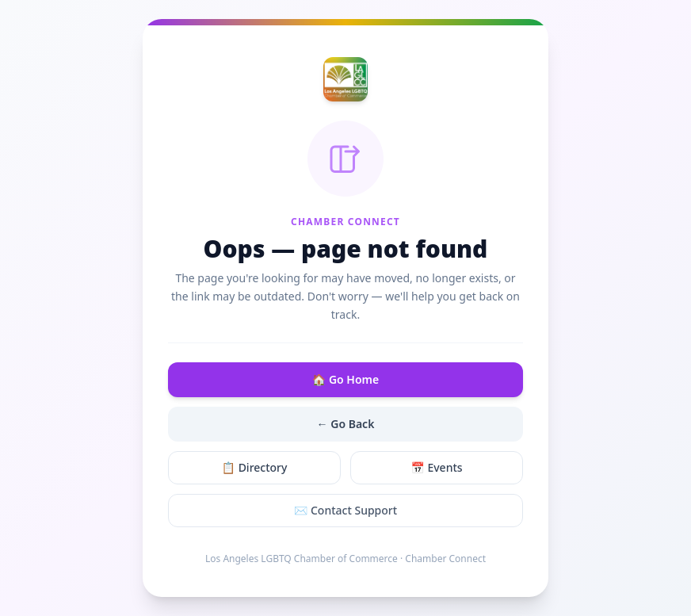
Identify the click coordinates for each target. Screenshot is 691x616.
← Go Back (346, 424)
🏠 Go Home (345, 379)
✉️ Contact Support (345, 510)
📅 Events (436, 467)
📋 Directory (255, 467)
